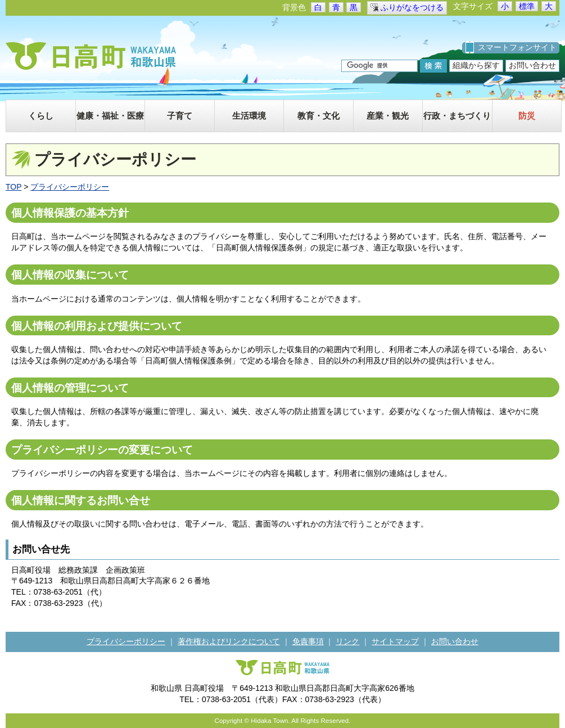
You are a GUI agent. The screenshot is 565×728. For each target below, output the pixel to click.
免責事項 (308, 641)
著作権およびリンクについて (229, 641)
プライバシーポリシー (70, 187)
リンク (347, 641)
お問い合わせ (532, 65)
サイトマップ (395, 641)
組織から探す (476, 65)
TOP (13, 187)
